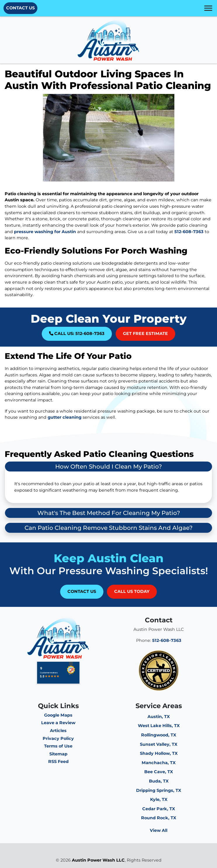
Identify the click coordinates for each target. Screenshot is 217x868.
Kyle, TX (159, 799)
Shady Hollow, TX (159, 753)
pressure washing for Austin (45, 232)
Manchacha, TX (159, 763)
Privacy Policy (58, 738)
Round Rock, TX (159, 818)
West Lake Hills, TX (159, 726)
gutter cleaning (65, 417)
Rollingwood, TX (159, 735)
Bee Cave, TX (159, 772)
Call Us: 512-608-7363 (77, 333)
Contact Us (20, 8)
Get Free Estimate (145, 333)
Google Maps (58, 715)
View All (159, 830)
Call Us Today (132, 591)
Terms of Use (58, 746)
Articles (58, 731)
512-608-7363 (189, 232)
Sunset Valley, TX (159, 744)
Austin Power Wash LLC (98, 860)
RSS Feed (58, 762)
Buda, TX (159, 781)
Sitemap (58, 754)
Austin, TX (159, 717)
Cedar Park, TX (159, 809)
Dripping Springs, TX (159, 790)
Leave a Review (58, 723)
